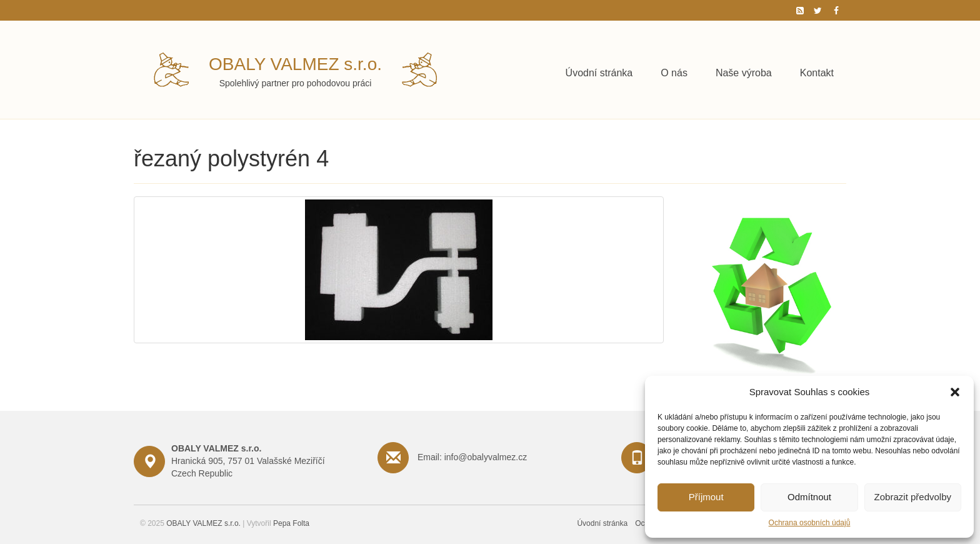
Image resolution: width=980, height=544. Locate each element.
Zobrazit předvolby (913, 497)
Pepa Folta (291, 523)
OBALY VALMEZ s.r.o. (295, 64)
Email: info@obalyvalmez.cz (472, 457)
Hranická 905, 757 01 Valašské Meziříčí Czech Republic (248, 461)
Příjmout (706, 497)
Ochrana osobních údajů (810, 523)
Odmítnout (809, 497)
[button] (955, 392)
